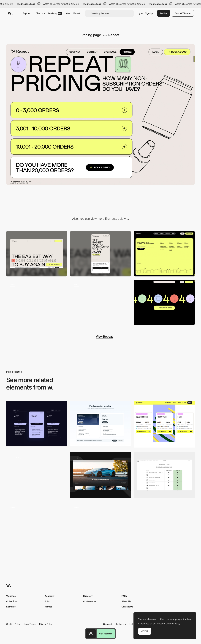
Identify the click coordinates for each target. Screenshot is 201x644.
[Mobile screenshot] (101, 254)
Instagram (121, 624)
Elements (11, 607)
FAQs (124, 596)
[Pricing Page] (37, 475)
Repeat (114, 35)
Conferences (90, 601)
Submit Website (183, 13)
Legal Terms (30, 624)
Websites (11, 596)
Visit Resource (106, 634)
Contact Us (127, 607)
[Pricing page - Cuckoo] (164, 424)
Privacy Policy (46, 624)
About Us (126, 601)
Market (76, 13)
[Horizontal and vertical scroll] (101, 302)
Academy (55, 13)
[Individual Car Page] (101, 475)
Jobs (68, 13)
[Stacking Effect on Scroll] (37, 302)
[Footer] (164, 254)
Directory (40, 13)
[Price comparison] (37, 525)
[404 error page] (164, 302)
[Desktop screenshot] (37, 254)
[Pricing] (37, 424)
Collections (12, 601)
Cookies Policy (13, 624)
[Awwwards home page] (91, 634)
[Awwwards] (10, 13)
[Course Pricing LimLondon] (101, 525)
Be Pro (164, 13)
